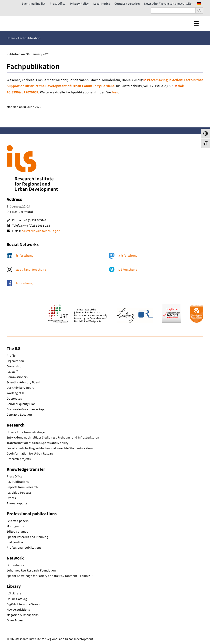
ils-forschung (24, 256)
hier (115, 92)
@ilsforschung (128, 256)
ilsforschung (24, 283)
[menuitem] (199, 4)
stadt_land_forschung (31, 270)
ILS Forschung (127, 270)
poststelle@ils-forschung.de (41, 231)
